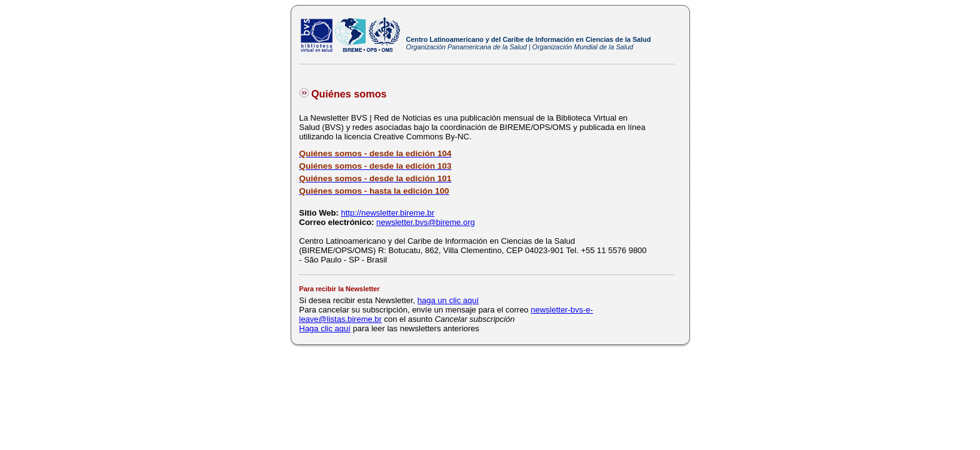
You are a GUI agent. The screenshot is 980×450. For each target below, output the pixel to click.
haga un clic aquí (448, 300)
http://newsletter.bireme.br (387, 213)
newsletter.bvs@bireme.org (426, 222)
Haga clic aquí (325, 328)
